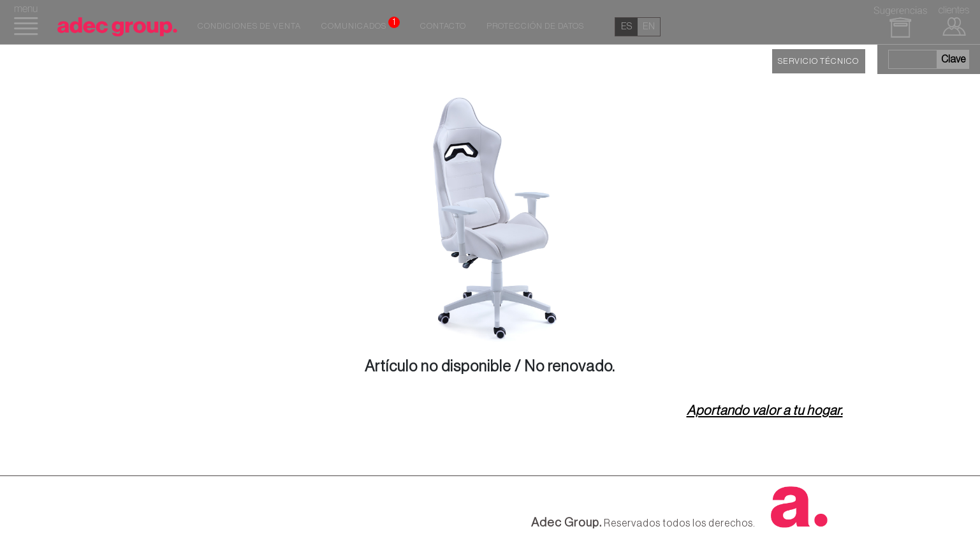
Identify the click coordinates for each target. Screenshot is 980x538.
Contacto (443, 26)
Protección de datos (535, 26)
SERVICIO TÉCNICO (818, 61)
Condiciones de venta (249, 26)
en (649, 26)
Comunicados (361, 24)
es (626, 26)
